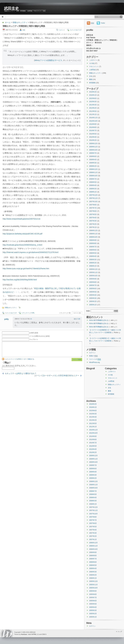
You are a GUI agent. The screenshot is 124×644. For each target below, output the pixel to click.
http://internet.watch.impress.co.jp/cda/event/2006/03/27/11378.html (30, 252)
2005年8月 (93, 282)
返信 (75, 319)
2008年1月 (93, 192)
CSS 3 (44, 634)
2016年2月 (93, 92)
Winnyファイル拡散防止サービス (48, 60)
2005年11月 (93, 272)
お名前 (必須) (34, 333)
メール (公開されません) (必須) (40, 336)
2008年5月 (93, 182)
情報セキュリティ (20, 22)
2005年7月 (93, 285)
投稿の (93, 356)
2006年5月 (93, 253)
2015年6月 (93, 98)
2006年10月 (93, 237)
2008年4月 (93, 185)
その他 (92, 63)
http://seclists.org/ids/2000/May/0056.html (20, 280)
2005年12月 (93, 269)
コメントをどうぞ (76, 30)
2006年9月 (93, 240)
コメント (62, 30)
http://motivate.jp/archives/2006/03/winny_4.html (22, 245)
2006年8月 (93, 243)
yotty (6, 319)
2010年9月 (93, 124)
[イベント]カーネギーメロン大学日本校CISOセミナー (57, 376)
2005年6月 (93, 289)
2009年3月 (93, 163)
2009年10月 (93, 150)
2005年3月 (93, 298)
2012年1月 (93, 114)
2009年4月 (93, 160)
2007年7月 (93, 208)
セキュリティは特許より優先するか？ (21, 373)
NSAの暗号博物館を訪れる (99, 320)
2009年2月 (93, 166)
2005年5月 (93, 292)
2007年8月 (93, 205)
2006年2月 (93, 263)
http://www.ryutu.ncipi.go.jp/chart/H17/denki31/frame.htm (26, 268)
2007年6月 (93, 211)
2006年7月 (93, 247)
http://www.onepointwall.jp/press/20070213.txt (21, 219)
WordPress (7, 633)
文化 (91, 76)
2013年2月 (93, 108)
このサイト (93, 60)
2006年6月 (93, 250)
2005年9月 (93, 279)
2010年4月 (93, 137)
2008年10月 (93, 176)
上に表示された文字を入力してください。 (20, 366)
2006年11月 (93, 234)
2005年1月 (93, 305)
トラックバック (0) (65, 313)
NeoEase (24, 634)
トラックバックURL (28, 313)
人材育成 (92, 70)
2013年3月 (93, 105)
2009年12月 (93, 144)
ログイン (92, 353)
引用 (79, 319)
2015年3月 (93, 102)
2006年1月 (93, 266)
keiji (24, 30)
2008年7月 (93, 179)
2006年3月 (93, 260)
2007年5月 (93, 214)
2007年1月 (93, 227)
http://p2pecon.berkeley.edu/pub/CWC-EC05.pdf (22, 234)
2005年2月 (93, 301)
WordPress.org (94, 362)
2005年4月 (93, 295)
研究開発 (92, 83)
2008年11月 (93, 172)
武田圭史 (11, 8)
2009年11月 (93, 147)
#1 (31, 319)
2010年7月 (93, 131)
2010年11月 (93, 118)
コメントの (95, 359)
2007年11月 (93, 198)
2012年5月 (93, 111)
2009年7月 (93, 153)
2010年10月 (93, 121)
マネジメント (94, 67)
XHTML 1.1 (35, 634)
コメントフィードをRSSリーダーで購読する (20, 359)
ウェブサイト (34, 339)
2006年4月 (93, 256)
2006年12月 (93, 231)
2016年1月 (93, 95)
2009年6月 (93, 156)
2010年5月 (93, 134)
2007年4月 (93, 218)
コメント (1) (77, 313)
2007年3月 (93, 221)
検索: (88, 311)
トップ (120, 632)
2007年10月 (93, 202)
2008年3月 (93, 189)
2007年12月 (93, 195)
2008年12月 (93, 169)
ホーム (3, 17)
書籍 (91, 79)
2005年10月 (93, 276)
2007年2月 (93, 224)
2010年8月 (93, 127)
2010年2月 (93, 140)
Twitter (103, 23)
